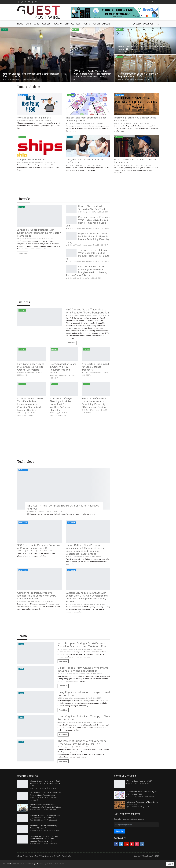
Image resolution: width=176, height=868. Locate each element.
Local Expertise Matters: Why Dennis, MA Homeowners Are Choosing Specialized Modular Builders (31, 404)
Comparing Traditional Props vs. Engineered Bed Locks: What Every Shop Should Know (37, 596)
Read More (23, 253)
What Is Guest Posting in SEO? (34, 118)
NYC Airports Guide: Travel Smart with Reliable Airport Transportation (92, 73)
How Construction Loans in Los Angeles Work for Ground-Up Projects (143, 48)
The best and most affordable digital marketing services (86, 119)
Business (75, 30)
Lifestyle (5, 30)
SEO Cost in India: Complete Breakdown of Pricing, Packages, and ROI (63, 507)
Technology (23, 95)
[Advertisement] (64, 187)
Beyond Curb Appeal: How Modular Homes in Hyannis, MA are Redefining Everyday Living (88, 238)
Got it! (170, 864)
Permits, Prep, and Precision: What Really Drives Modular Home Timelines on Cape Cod (88, 221)
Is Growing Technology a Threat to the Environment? (135, 119)
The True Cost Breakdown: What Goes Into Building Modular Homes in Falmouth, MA (88, 254)
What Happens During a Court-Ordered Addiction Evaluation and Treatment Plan (82, 645)
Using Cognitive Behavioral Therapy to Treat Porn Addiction (84, 694)
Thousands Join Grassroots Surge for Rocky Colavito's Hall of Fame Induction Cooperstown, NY (45, 839)
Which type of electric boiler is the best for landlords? (136, 161)
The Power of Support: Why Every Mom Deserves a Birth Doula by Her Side (82, 742)
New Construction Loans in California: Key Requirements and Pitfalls (139, 75)
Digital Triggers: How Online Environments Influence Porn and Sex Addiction (83, 669)
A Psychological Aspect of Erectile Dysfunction (85, 161)
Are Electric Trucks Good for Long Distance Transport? (95, 367)
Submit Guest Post (144, 24)
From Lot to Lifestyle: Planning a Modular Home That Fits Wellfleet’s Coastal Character (61, 404)
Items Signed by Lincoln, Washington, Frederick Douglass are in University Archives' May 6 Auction (86, 271)
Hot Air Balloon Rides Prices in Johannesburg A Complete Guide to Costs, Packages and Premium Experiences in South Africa (85, 550)
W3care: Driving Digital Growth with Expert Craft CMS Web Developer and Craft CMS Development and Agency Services (87, 597)
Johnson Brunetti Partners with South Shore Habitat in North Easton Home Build (34, 75)
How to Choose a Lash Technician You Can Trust (92, 208)
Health (70, 137)
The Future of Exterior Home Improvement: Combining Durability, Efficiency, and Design (94, 403)
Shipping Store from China (32, 160)
